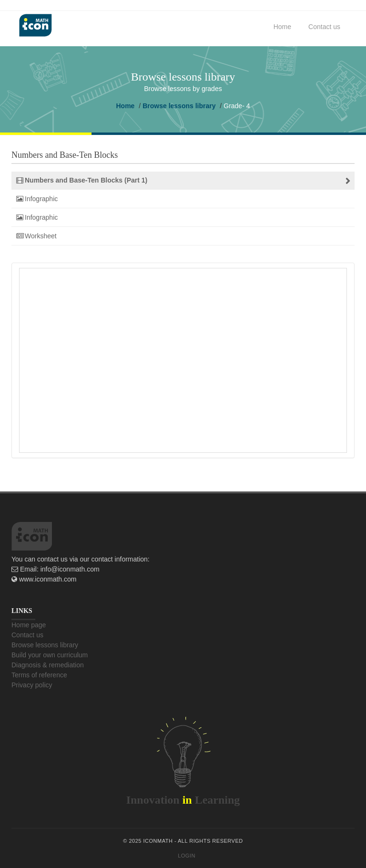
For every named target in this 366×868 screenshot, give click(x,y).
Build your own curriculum (50, 655)
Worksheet (41, 236)
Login (187, 856)
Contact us (324, 27)
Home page (29, 625)
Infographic (41, 199)
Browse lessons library (179, 106)
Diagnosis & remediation (48, 665)
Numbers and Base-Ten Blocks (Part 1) (86, 180)
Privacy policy (32, 685)
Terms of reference (39, 675)
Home (282, 27)
